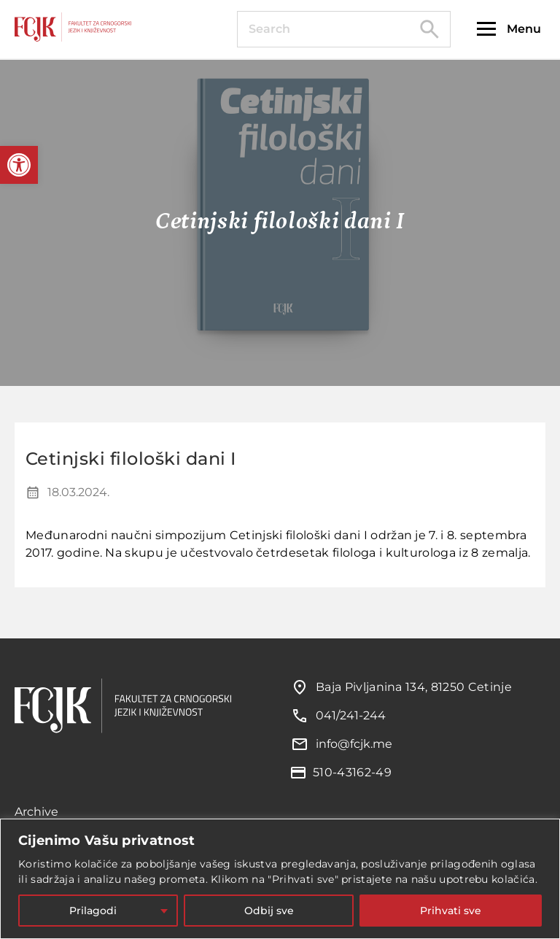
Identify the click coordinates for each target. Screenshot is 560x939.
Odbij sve (269, 911)
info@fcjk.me (354, 744)
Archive (36, 812)
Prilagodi (93, 911)
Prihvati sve (451, 911)
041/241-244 (351, 715)
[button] (19, 165)
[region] (280, 879)
